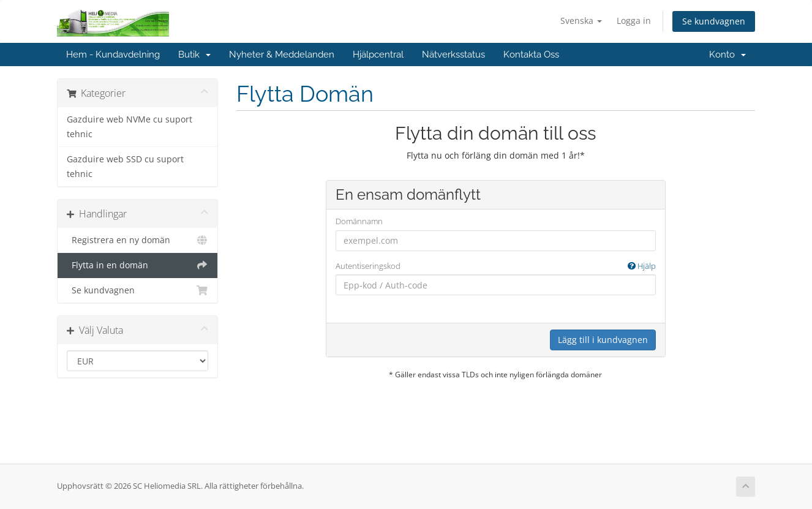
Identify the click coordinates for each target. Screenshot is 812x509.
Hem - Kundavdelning (113, 55)
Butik (194, 55)
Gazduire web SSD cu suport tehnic (125, 167)
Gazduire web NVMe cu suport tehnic (130, 127)
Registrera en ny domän (137, 240)
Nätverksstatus (453, 55)
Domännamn (359, 221)
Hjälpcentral (378, 55)
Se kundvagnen (714, 21)
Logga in (634, 21)
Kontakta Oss (531, 55)
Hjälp (642, 266)
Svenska (581, 21)
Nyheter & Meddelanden (282, 55)
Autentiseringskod (496, 266)
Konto (727, 55)
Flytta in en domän (137, 265)
